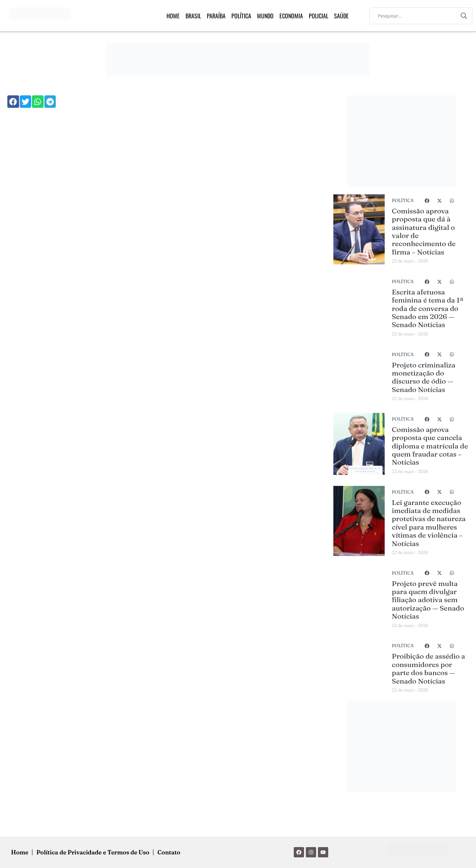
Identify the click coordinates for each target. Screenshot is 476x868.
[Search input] (418, 16)
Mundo (265, 16)
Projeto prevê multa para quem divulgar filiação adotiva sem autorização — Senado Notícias (428, 600)
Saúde (341, 16)
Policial (318, 16)
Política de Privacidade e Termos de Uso (93, 852)
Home (173, 16)
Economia (291, 16)
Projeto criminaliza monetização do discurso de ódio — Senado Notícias (424, 377)
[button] (13, 102)
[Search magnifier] (464, 16)
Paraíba (216, 16)
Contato (169, 852)
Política (241, 16)
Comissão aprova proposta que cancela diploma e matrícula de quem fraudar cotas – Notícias (430, 446)
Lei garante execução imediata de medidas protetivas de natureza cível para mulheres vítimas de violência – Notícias (429, 523)
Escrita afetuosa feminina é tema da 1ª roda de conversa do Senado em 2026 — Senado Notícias (428, 308)
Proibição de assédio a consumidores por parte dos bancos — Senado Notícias (429, 668)
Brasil (193, 16)
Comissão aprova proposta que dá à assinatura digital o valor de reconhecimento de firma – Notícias (424, 231)
